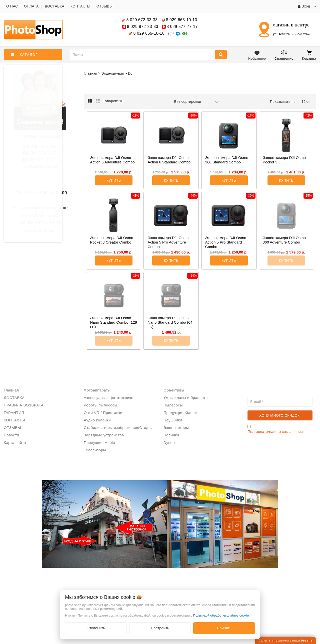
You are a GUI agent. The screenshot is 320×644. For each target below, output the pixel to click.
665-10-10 (182, 20)
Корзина (309, 55)
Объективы (174, 390)
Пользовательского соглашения (275, 432)
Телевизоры (95, 450)
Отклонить (96, 628)
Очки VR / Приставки (103, 413)
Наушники (173, 420)
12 (306, 102)
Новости (11, 435)
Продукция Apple (99, 443)
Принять (224, 628)
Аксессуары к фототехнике (108, 398)
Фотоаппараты (97, 390)
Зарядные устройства (104, 435)
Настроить (160, 628)
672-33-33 (142, 20)
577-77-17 (182, 27)
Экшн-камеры (176, 428)
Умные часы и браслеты (186, 398)
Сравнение (284, 55)
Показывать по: (283, 102)
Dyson (169, 443)
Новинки (171, 435)
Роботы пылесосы (100, 405)
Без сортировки (197, 102)
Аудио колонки (97, 420)
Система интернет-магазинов (286, 641)
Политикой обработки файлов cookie (221, 615)
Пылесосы (173, 405)
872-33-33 (143, 27)
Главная (90, 73)
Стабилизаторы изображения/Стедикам (120, 428)
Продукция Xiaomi (180, 413)
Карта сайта (15, 443)
